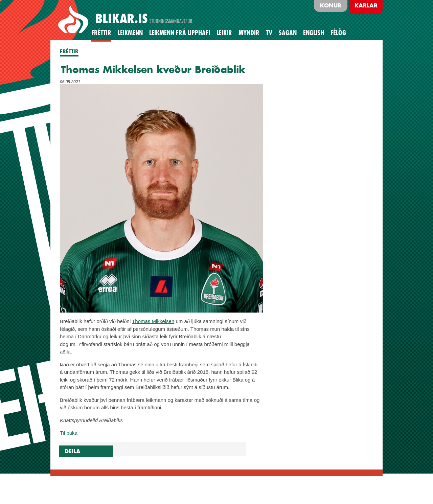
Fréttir (101, 33)
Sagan (288, 33)
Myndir (249, 33)
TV (269, 33)
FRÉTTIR (69, 51)
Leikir (224, 33)
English (314, 33)
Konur (331, 5)
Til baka (69, 433)
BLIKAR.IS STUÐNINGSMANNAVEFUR (126, 20)
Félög (338, 33)
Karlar (366, 5)
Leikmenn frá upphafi (180, 33)
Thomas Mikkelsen (153, 321)
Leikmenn (130, 33)
